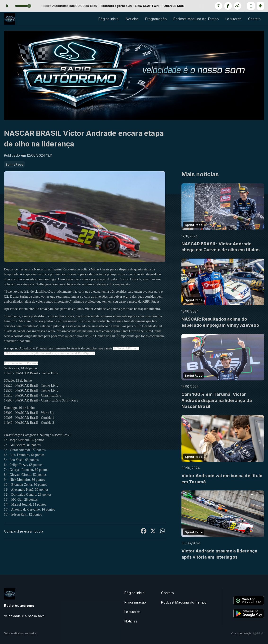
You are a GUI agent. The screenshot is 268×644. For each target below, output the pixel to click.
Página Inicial (109, 19)
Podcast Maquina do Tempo (196, 19)
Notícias (132, 19)
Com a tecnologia (248, 633)
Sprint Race (14, 164)
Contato (254, 19)
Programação (156, 19)
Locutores (233, 19)
